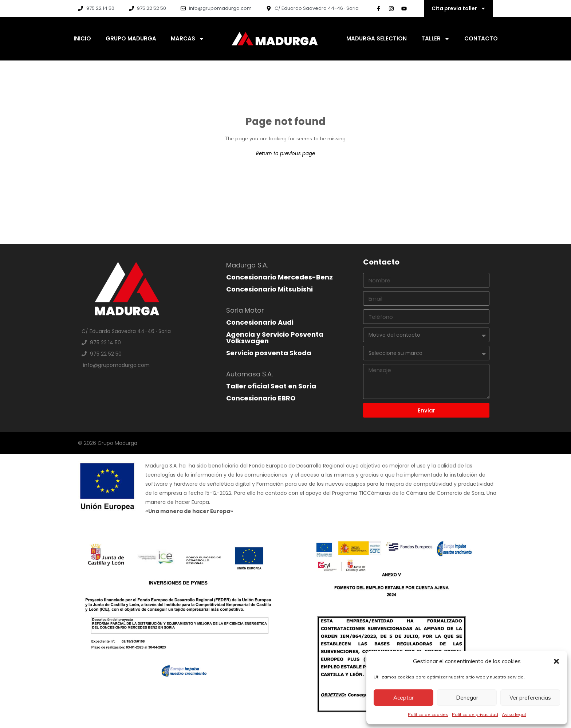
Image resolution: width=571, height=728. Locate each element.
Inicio (82, 38)
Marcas (188, 39)
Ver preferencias (530, 698)
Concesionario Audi (260, 322)
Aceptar (403, 698)
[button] (556, 661)
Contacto (481, 38)
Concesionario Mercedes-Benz (279, 277)
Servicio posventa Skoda (269, 353)
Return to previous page (285, 154)
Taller (436, 39)
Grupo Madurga (131, 38)
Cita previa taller (459, 8)
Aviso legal (514, 714)
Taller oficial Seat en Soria (271, 386)
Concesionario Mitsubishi (269, 289)
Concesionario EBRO (261, 398)
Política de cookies (428, 714)
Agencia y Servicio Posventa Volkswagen (275, 338)
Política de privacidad (475, 714)
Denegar (467, 698)
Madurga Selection (377, 38)
